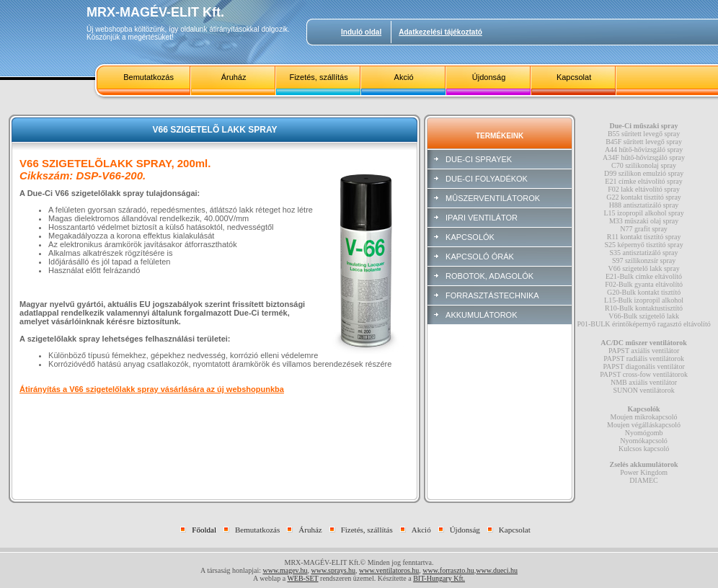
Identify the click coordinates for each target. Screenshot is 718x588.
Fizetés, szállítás (318, 77)
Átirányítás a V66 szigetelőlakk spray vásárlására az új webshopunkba (152, 389)
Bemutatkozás (149, 77)
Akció (404, 77)
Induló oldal (361, 32)
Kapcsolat (574, 77)
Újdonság (489, 77)
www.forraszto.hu (448, 570)
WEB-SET (302, 578)
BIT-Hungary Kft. (439, 578)
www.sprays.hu (333, 570)
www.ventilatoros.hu (389, 570)
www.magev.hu (285, 570)
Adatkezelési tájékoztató (440, 32)
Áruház (234, 77)
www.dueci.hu (497, 570)
